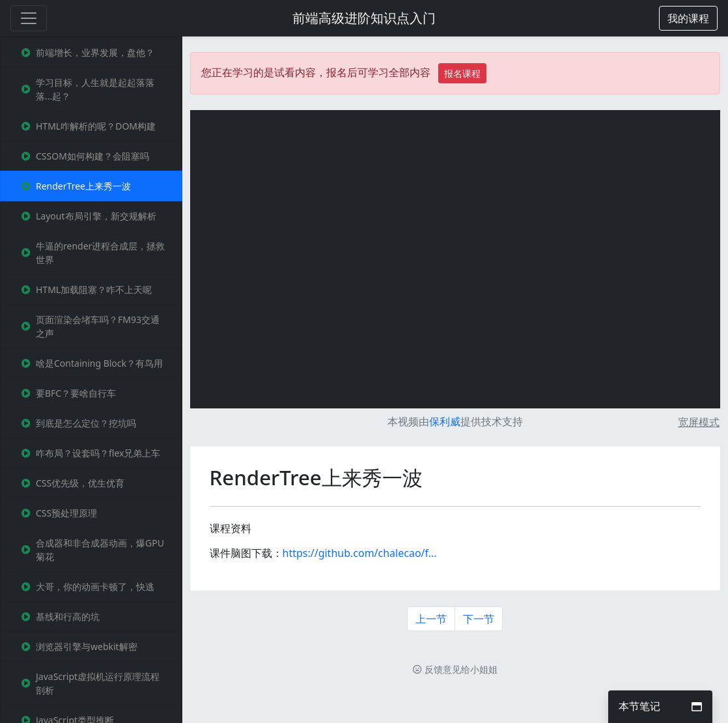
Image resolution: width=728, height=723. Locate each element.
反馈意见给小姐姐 (455, 669)
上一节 (431, 619)
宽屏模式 (699, 422)
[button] (688, 18)
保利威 (445, 421)
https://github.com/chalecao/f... (360, 553)
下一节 (479, 619)
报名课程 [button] (462, 73)
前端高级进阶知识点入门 (364, 18)
